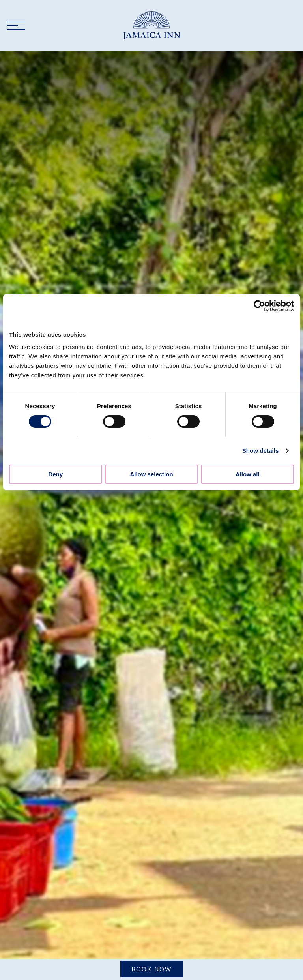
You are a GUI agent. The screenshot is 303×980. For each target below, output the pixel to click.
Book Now (152, 969)
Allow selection (151, 474)
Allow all (248, 474)
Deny (55, 474)
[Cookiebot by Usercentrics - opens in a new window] (259, 306)
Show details (261, 451)
